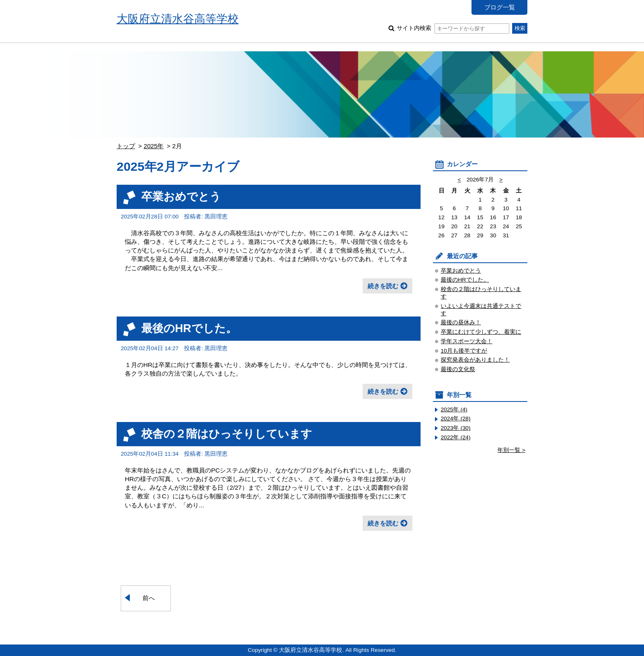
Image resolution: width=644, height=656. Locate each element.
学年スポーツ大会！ (467, 341)
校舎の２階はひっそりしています (227, 434)
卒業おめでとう (181, 196)
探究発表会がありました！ (475, 360)
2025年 (154, 146)
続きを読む (383, 286)
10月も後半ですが (464, 351)
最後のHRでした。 (189, 328)
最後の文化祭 (458, 369)
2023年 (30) (456, 428)
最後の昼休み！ (461, 322)
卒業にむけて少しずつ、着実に (481, 332)
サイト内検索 (453, 28)
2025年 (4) (454, 409)
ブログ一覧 (500, 7)
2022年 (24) (456, 437)
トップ (126, 146)
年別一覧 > (511, 450)
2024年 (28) (456, 419)
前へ (149, 598)
